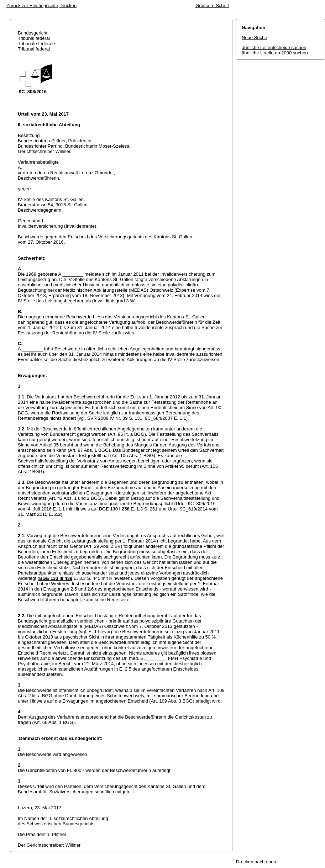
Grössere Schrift (212, 6)
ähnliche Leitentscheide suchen (274, 47)
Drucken (68, 6)
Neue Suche (255, 38)
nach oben (265, 862)
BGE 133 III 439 (56, 578)
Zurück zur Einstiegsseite (32, 6)
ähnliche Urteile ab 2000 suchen (275, 53)
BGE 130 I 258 (114, 509)
